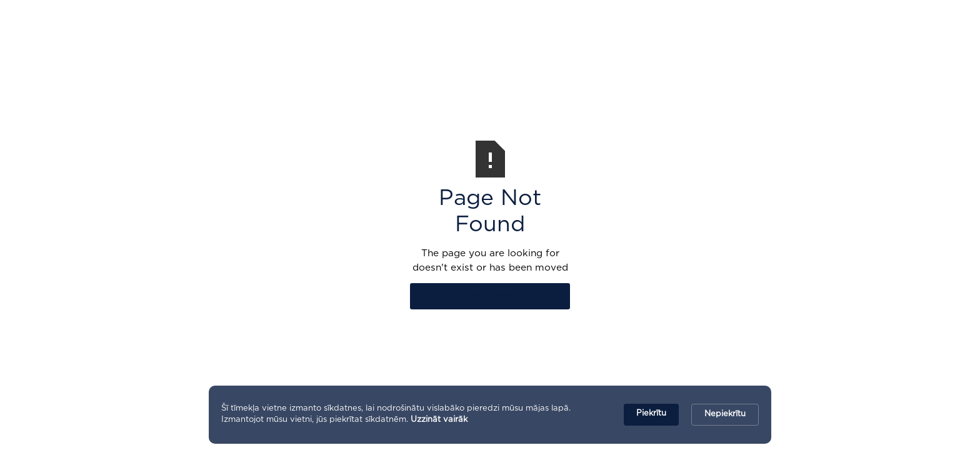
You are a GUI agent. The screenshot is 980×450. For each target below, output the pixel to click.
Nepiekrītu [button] (725, 414)
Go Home (490, 296)
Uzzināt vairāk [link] (439, 420)
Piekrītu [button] (651, 413)
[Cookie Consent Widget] (490, 415)
